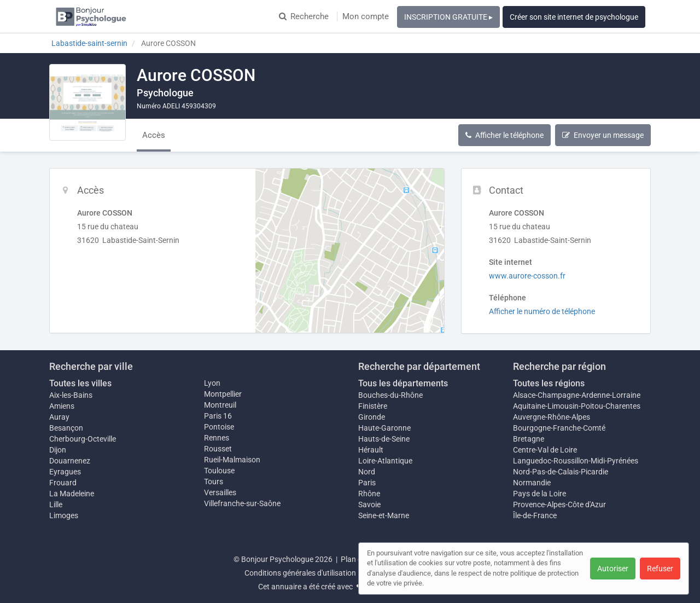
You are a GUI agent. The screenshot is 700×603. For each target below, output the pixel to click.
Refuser (660, 569)
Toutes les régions (549, 383)
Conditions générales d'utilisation (300, 573)
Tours (214, 482)
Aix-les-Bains (71, 395)
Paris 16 (218, 416)
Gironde (372, 417)
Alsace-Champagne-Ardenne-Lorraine (577, 395)
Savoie (369, 505)
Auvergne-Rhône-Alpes (552, 417)
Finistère (373, 406)
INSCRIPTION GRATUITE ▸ (448, 17)
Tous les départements (403, 383)
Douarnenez (70, 461)
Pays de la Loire (539, 494)
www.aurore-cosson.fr (527, 276)
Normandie (532, 483)
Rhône (369, 494)
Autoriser (613, 569)
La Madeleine (72, 494)
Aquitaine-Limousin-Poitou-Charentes (577, 406)
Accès (154, 135)
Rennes (217, 438)
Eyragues (65, 472)
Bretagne (529, 439)
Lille (56, 505)
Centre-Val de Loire (545, 450)
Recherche (304, 16)
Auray (59, 417)
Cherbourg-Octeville (83, 439)
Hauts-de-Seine (384, 439)
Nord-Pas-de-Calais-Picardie (561, 472)
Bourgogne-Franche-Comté (559, 428)
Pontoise (219, 427)
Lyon (212, 383)
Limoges (64, 515)
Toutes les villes (80, 383)
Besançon (66, 428)
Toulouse (219, 471)
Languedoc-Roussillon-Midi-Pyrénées (576, 461)
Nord (367, 472)
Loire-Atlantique (385, 461)
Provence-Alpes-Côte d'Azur (559, 505)
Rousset (218, 449)
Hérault (371, 450)
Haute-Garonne (384, 428)
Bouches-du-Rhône (390, 395)
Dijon (58, 450)
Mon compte (366, 16)
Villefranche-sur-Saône (242, 503)
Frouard (63, 483)
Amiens (62, 406)
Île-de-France (535, 515)
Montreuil (220, 405)
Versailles (220, 492)
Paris (367, 483)
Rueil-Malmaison (232, 460)
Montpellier (223, 394)
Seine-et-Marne (384, 515)
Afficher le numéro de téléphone (542, 311)
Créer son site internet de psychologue (574, 17)
